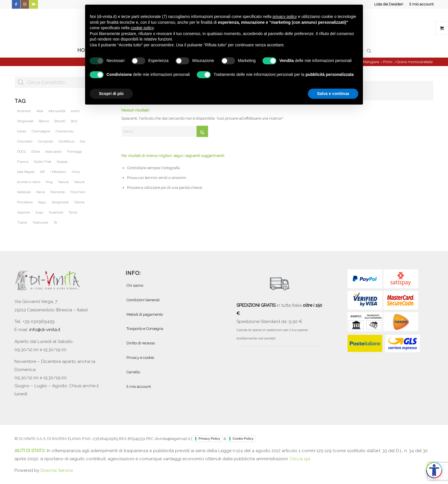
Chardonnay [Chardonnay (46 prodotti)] (65, 131)
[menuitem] (389, 4)
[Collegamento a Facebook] (16, 4)
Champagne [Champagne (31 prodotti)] (41, 131)
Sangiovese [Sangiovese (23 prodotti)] (60, 202)
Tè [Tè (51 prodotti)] (55, 223)
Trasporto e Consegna (145, 329)
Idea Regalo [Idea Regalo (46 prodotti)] (26, 172)
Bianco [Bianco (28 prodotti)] (44, 121)
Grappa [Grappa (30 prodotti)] (62, 162)
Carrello (133, 372)
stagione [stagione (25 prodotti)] (23, 212)
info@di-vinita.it (45, 330)
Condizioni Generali (143, 300)
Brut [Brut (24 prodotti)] (74, 121)
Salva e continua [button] (333, 94)
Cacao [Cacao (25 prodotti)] (22, 131)
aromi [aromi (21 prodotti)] (75, 111)
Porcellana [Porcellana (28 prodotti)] (25, 202)
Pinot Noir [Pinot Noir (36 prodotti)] (78, 192)
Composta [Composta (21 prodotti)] (45, 141)
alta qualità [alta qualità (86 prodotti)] (57, 111)
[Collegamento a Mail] (34, 4)
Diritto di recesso (141, 343)
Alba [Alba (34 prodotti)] (40, 111)
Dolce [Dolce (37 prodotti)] (35, 152)
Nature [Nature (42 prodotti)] (79, 182)
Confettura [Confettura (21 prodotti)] (66, 141)
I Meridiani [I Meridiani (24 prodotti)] (58, 172)
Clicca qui (300, 459)
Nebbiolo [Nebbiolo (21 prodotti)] (24, 192)
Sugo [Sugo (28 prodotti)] (39, 212)
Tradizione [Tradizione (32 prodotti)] (40, 223)
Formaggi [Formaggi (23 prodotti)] (75, 152)
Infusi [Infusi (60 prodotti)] (76, 172)
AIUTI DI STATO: (31, 451)
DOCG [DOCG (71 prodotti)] (21, 152)
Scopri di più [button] (111, 94)
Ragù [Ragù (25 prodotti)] (42, 202)
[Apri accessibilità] (434, 470)
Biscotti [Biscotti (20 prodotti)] (60, 121)
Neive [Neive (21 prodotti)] (41, 192)
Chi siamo (135, 285)
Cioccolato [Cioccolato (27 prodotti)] (25, 141)
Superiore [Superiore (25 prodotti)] (56, 212)
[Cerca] (165, 131)
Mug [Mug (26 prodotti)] (49, 182)
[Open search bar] (369, 50)
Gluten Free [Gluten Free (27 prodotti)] (43, 162)
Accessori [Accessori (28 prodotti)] (24, 111)
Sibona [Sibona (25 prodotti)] (79, 202)
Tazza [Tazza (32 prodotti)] (73, 212)
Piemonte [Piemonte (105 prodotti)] (58, 192)
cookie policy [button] (142, 28)
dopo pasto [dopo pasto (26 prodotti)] (53, 152)
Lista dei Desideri (389, 4)
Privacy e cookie (140, 358)
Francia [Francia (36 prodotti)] (23, 162)
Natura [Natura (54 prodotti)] (63, 182)
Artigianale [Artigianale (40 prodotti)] (25, 121)
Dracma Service (57, 470)
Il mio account (421, 4)
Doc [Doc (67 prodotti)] (83, 141)
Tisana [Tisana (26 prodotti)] (22, 223)
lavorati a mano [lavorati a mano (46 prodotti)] (29, 182)
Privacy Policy (209, 439)
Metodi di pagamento (145, 314)
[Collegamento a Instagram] (25, 4)
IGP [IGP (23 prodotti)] (42, 172)
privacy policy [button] (285, 17)
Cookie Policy (243, 439)
